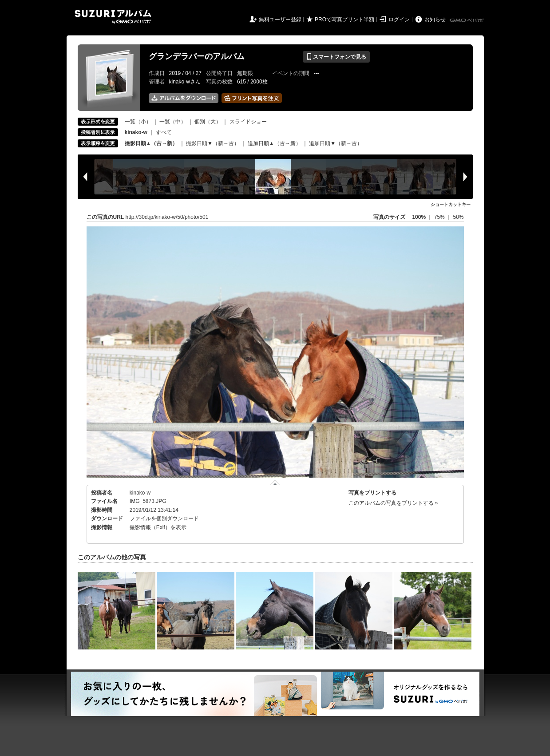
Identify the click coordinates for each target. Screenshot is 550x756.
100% (419, 217)
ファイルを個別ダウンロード (164, 519)
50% (458, 217)
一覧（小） (138, 122)
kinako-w (140, 493)
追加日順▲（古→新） (274, 143)
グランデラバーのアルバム (197, 56)
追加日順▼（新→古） (336, 143)
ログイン (399, 20)
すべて (164, 132)
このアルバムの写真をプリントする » (393, 503)
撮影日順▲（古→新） (151, 143)
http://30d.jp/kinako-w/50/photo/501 (167, 217)
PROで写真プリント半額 (344, 20)
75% (440, 217)
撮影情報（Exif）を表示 (158, 527)
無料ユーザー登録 (280, 20)
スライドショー (248, 122)
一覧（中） (173, 122)
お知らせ (435, 20)
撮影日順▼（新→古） (213, 143)
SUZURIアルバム (113, 17)
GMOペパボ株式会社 (467, 20)
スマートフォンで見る (336, 57)
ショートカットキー (451, 204)
